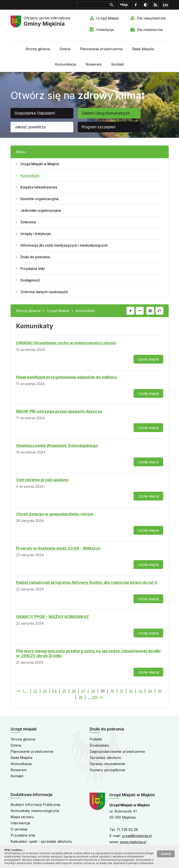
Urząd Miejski (107, 18)
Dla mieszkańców (151, 18)
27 (83, 691)
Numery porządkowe (107, 770)
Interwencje (20, 823)
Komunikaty (30, 176)
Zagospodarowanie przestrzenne (117, 751)
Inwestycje (105, 30)
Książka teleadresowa (39, 187)
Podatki (96, 739)
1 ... (25, 691)
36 (80, 697)
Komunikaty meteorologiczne (35, 811)
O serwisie (19, 829)
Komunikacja (65, 64)
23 (45, 691)
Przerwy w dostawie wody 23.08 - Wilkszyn (58, 548)
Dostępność (30, 280)
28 (93, 691)
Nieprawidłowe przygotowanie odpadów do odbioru (66, 377)
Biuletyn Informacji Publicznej (35, 805)
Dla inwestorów (150, 30)
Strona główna (38, 49)
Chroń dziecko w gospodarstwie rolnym (55, 514)
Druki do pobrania (35, 257)
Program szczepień (99, 127)
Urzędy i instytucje (36, 234)
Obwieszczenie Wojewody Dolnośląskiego (57, 446)
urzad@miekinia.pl (137, 836)
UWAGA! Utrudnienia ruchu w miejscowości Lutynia (66, 343)
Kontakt (118, 64)
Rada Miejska (143, 49)
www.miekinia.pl (133, 842)
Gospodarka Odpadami (35, 113)
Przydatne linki (33, 269)
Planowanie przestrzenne (101, 49)
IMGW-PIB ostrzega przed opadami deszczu (59, 411)
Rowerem (94, 64)
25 (64, 691)
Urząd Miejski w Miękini (40, 164)
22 (35, 691)
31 (122, 691)
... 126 (93, 697)
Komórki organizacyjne (40, 199)
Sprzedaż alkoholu (105, 758)
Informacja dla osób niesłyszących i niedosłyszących (64, 245)
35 (160, 691)
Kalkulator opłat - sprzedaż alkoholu (41, 841)
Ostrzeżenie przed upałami (42, 480)
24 (54, 691)
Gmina (65, 49)
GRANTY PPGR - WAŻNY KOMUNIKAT (53, 617)
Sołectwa (28, 222)
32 (131, 691)
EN (165, 5)
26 (74, 691)
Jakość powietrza (30, 127)
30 (112, 691)
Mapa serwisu (22, 817)
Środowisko (99, 745)
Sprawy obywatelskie (107, 764)
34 (150, 691)
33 (140, 691)
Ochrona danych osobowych (44, 292)
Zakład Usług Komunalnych (106, 113)
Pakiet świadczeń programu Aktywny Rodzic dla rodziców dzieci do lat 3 (87, 582)
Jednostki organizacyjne (41, 210)
